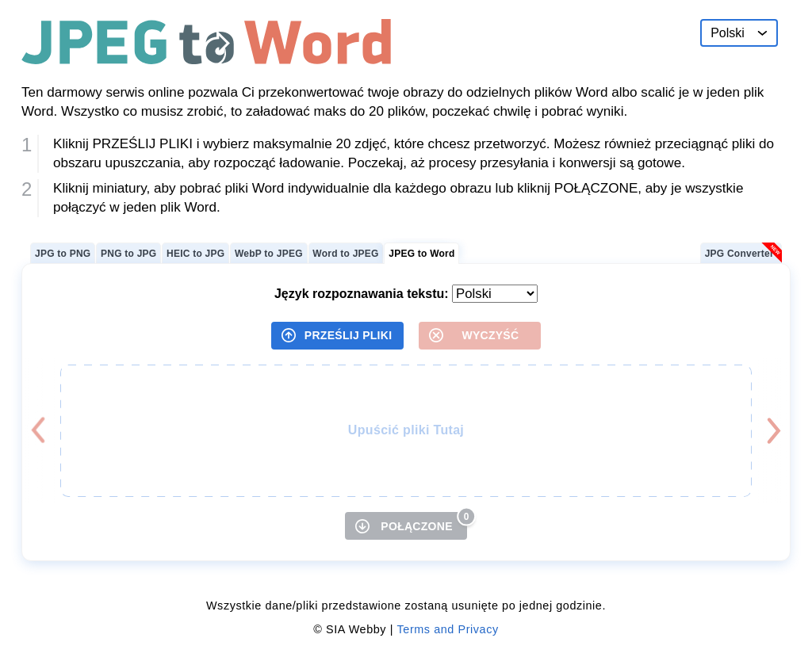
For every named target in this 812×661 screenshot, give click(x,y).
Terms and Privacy (448, 629)
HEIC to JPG (195, 254)
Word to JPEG (345, 254)
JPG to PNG (63, 254)
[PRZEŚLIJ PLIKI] (337, 336)
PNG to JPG (128, 254)
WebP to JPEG (269, 254)
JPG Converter (739, 254)
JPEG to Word (421, 254)
